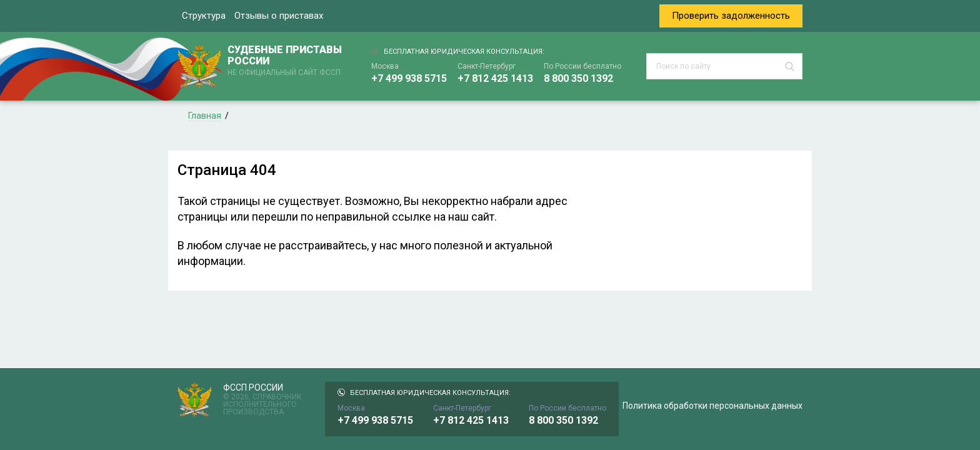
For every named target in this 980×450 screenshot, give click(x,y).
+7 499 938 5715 (409, 78)
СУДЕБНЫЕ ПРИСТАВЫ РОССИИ (287, 61)
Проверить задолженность (731, 16)
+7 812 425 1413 (495, 78)
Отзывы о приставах (279, 16)
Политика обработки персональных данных (712, 406)
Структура (204, 16)
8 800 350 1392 (578, 78)
